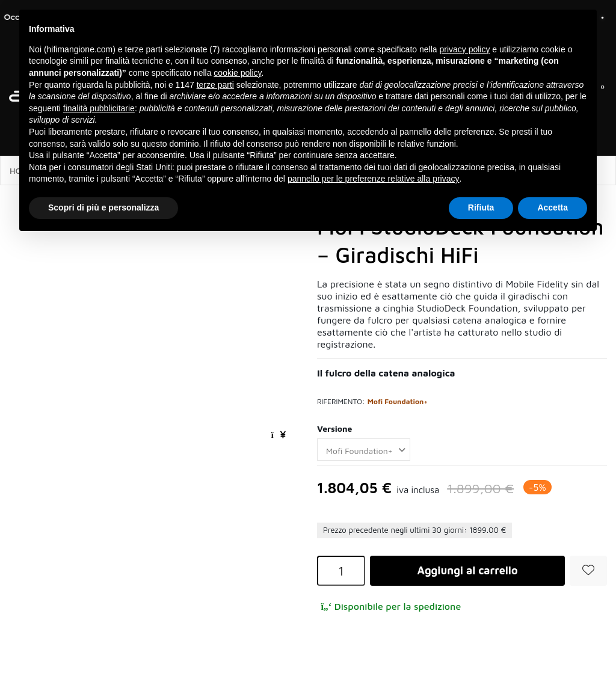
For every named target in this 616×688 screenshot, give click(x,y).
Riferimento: (341, 401)
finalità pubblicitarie (99, 108)
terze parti (215, 85)
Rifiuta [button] (481, 207)
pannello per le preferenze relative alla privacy (374, 179)
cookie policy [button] (237, 73)
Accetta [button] (553, 207)
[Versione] (364, 450)
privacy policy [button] (464, 49)
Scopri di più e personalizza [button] (103, 207)
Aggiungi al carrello (467, 570)
